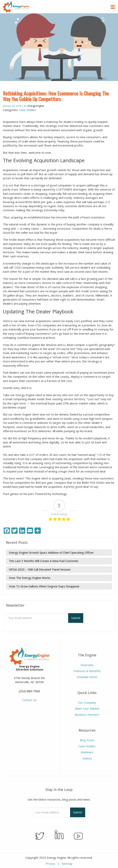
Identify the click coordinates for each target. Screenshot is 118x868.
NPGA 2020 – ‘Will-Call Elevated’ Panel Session (40, 569)
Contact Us (29, 700)
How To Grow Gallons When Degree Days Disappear (44, 586)
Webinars (87, 752)
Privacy (50, 864)
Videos (87, 758)
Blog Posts (87, 740)
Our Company (87, 703)
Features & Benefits (87, 671)
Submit (76, 618)
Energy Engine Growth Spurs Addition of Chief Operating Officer (51, 553)
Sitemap (67, 864)
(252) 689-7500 (29, 691)
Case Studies (28, 110)
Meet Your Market (87, 709)
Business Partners (87, 715)
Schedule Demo (87, 677)
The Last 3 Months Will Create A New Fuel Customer (44, 561)
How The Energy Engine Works (30, 578)
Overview (87, 665)
